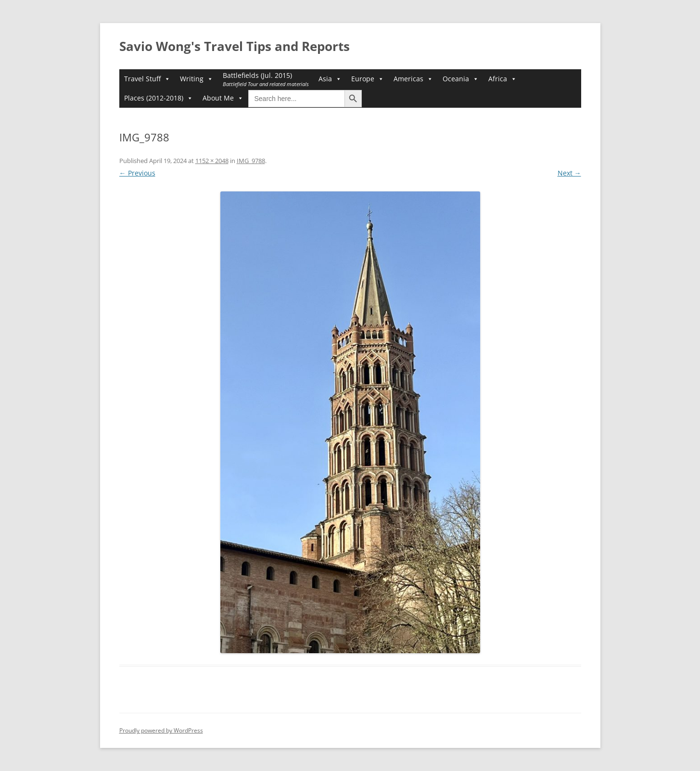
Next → (569, 173)
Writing (197, 79)
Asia (330, 79)
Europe (368, 79)
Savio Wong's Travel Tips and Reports (235, 46)
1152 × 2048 (212, 161)
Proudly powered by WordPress (161, 730)
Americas (413, 79)
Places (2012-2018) (159, 98)
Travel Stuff (147, 79)
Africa (503, 79)
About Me (223, 98)
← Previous (137, 173)
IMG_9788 (251, 161)
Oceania (461, 79)
